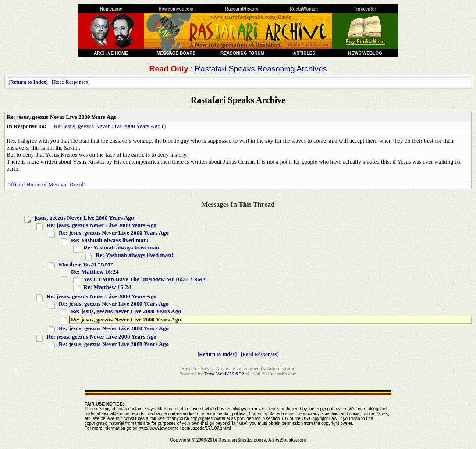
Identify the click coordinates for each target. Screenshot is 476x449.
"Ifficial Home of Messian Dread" (46, 184)
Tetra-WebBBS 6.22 (224, 374)
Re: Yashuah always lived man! (110, 240)
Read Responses (71, 82)
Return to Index (28, 82)
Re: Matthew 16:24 (95, 272)
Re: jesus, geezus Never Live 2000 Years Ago (107, 126)
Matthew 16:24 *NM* (86, 264)
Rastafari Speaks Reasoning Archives (261, 69)
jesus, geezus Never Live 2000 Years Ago (84, 218)
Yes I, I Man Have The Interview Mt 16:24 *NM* (145, 279)
